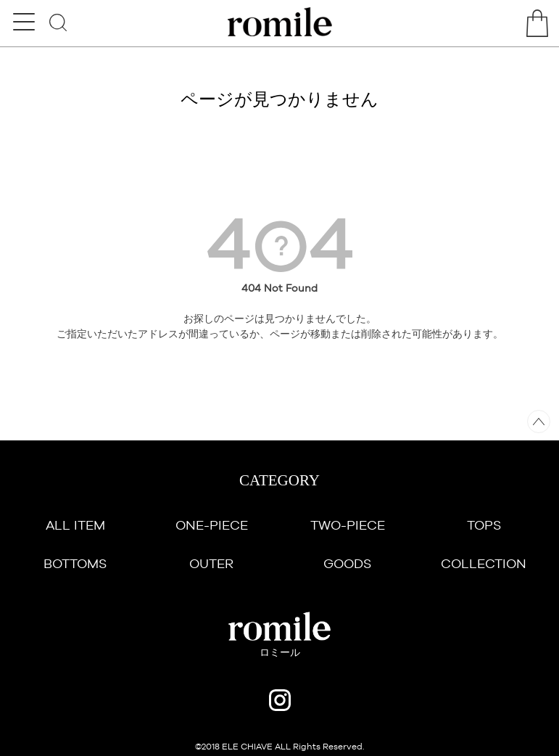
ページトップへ (539, 422)
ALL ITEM (75, 525)
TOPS (484, 525)
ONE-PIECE (212, 525)
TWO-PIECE (348, 525)
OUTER (211, 563)
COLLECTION (484, 563)
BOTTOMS (75, 563)
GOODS (347, 563)
